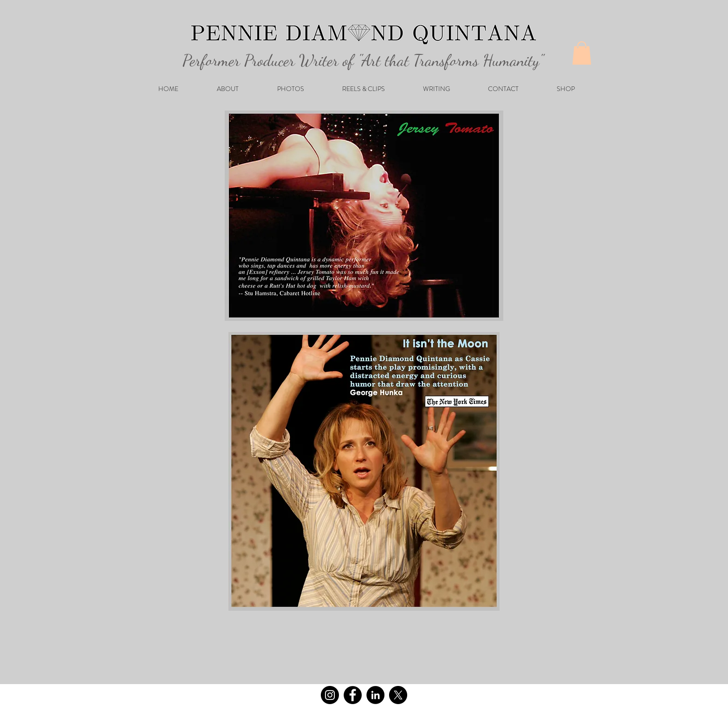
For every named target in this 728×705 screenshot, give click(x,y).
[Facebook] (353, 695)
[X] (398, 695)
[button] (582, 53)
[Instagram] (330, 695)
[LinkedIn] (375, 695)
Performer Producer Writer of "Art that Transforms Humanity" (357, 60)
